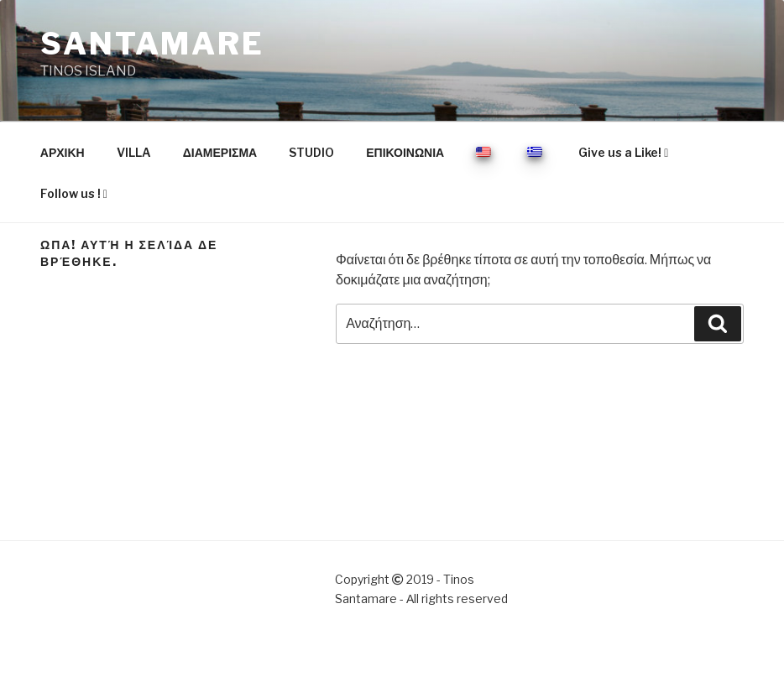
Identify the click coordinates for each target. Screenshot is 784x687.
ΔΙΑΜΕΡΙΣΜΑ (220, 152)
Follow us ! (74, 193)
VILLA (134, 152)
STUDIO (311, 152)
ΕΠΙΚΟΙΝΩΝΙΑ (405, 152)
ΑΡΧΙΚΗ (63, 152)
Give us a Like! (623, 152)
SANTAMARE (152, 44)
